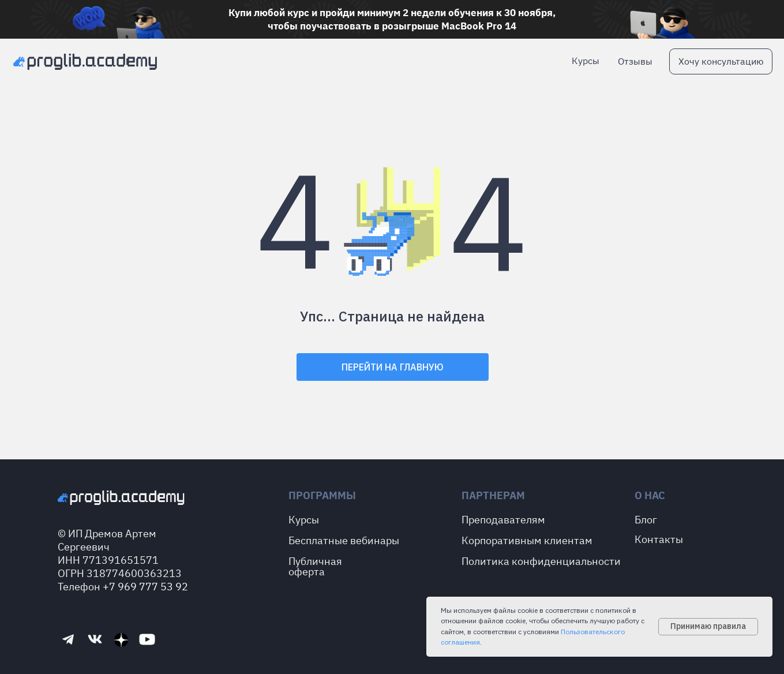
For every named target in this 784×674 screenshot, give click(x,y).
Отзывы (635, 61)
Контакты (659, 539)
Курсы (586, 61)
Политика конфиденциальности (541, 561)
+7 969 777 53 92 (145, 587)
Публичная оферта (315, 566)
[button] (721, 61)
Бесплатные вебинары (344, 540)
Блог (646, 520)
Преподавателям (503, 520)
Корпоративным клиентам (527, 540)
